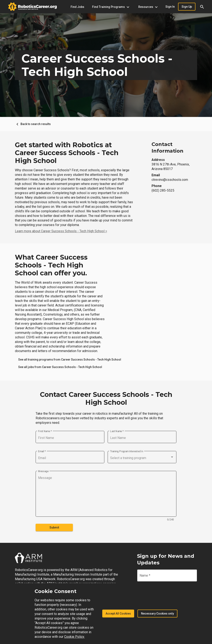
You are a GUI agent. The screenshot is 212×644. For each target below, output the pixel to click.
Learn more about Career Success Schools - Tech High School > (61, 231)
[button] (202, 7)
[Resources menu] (148, 7)
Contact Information (167, 148)
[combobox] (142, 458)
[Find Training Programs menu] (111, 7)
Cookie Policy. (74, 637)
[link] (70, 360)
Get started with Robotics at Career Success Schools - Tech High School (67, 153)
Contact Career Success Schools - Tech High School (106, 399)
